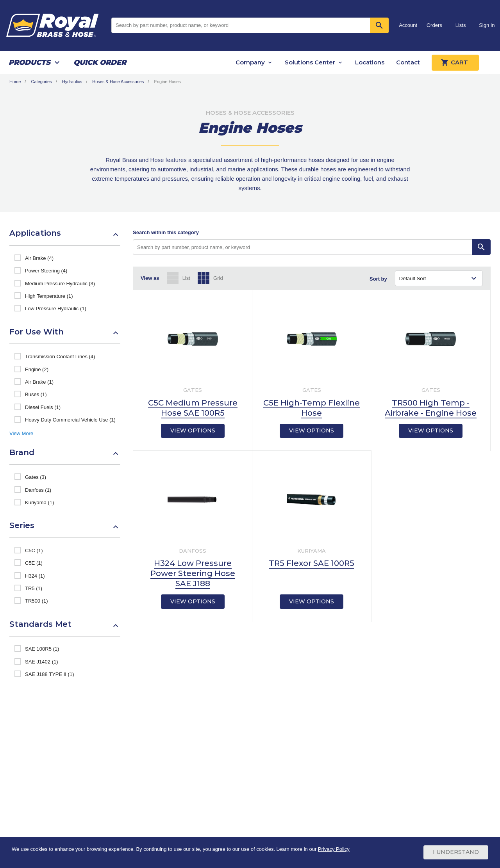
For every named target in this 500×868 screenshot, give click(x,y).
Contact (408, 62)
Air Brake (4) (39, 258)
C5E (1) (34, 563)
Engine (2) (37, 369)
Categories (41, 82)
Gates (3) (36, 477)
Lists (461, 25)
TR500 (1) (37, 601)
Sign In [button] (487, 25)
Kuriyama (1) (39, 502)
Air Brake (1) (39, 382)
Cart (455, 62)
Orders (434, 25)
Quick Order (100, 62)
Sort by (378, 279)
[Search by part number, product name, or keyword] (303, 247)
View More (21, 433)
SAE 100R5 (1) (42, 649)
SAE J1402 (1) (42, 662)
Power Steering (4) (46, 271)
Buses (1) (36, 394)
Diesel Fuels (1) (43, 407)
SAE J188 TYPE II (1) (49, 674)
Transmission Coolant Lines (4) (60, 357)
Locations (370, 62)
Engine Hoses (167, 82)
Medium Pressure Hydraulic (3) (60, 284)
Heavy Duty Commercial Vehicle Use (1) (70, 420)
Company (250, 62)
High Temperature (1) (49, 296)
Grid (218, 278)
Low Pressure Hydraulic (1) (56, 309)
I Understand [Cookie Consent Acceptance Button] (456, 852)
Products (29, 62)
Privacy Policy (334, 849)
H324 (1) (35, 576)
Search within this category (166, 232)
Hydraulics (72, 82)
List (186, 278)
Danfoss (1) (38, 490)
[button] (65, 237)
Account (408, 25)
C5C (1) (34, 551)
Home (15, 82)
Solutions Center (310, 62)
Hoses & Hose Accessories (118, 82)
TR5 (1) (34, 588)
